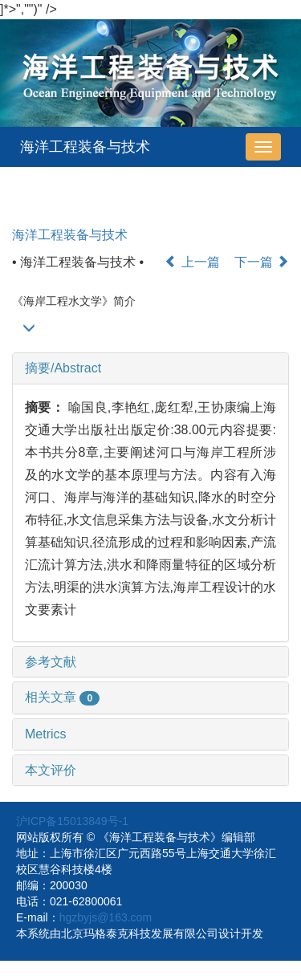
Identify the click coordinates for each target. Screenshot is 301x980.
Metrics (46, 734)
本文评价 (51, 770)
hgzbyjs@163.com (106, 917)
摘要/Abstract (63, 368)
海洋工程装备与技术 (85, 147)
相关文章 (62, 697)
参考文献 (51, 662)
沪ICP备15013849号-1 (72, 821)
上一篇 (192, 262)
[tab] (150, 368)
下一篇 (262, 262)
